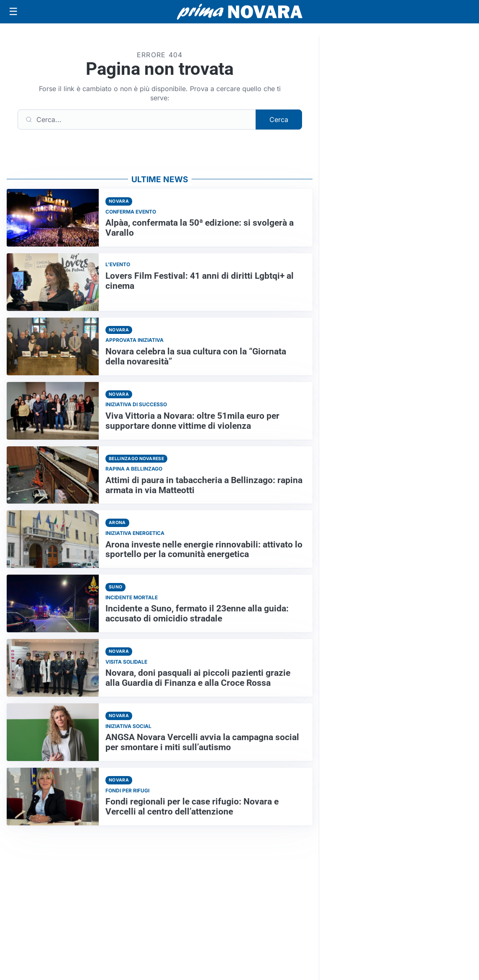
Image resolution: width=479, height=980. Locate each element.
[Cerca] (137, 120)
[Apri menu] (13, 12)
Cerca (279, 120)
